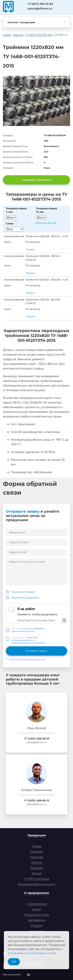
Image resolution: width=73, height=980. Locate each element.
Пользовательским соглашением (28, 643)
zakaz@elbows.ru (40, 9)
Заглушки (37, 868)
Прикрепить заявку (23, 592)
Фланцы (37, 862)
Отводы (36, 846)
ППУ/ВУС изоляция (36, 879)
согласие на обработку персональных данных (28, 630)
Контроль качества (37, 915)
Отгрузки (36, 925)
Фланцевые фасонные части (36, 884)
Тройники (36, 852)
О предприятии (37, 893)
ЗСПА (20, 7)
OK (14, 962)
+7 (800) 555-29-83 (40, 4)
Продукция (36, 835)
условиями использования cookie (32, 953)
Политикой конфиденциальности (25, 639)
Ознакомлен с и (28, 640)
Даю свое (28, 630)
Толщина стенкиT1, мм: (47, 210)
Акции (36, 909)
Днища (37, 873)
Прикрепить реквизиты (26, 598)
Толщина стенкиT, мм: (16, 210)
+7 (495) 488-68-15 (36, 739)
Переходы (36, 857)
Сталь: (10, 224)
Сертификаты (37, 920)
